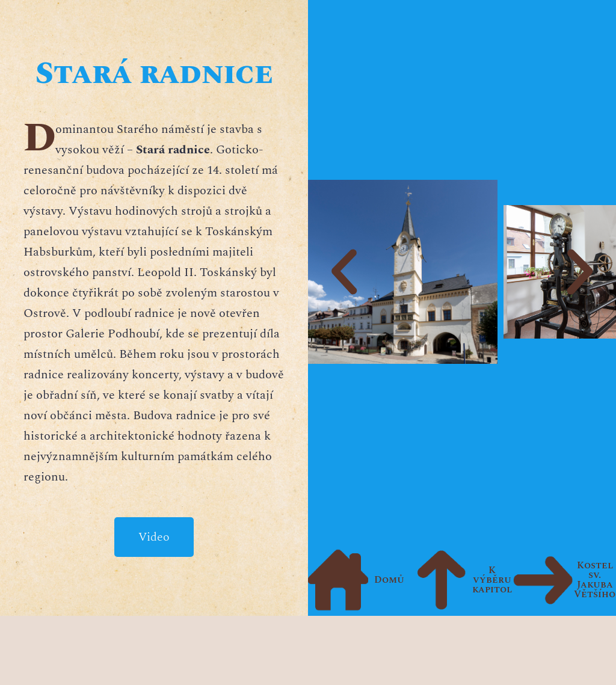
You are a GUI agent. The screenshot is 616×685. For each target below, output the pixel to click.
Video (154, 537)
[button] (344, 272)
